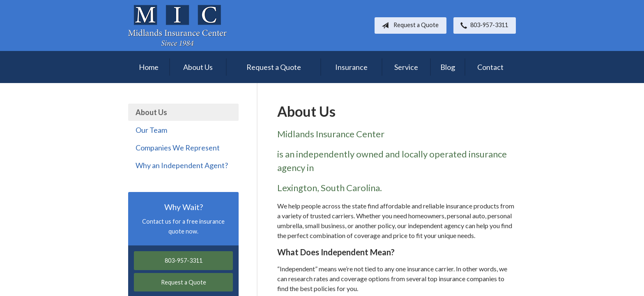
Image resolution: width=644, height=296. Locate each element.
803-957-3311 (483, 25)
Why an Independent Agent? (182, 165)
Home (149, 67)
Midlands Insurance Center (177, 25)
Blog (448, 67)
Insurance (351, 67)
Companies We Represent (178, 148)
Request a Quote (408, 25)
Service (406, 67)
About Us (198, 67)
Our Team (151, 130)
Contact (490, 67)
